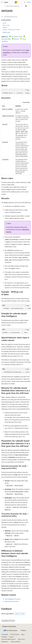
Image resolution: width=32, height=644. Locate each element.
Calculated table (6, 39)
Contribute (4, 637)
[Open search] (25, 2)
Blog (23, 634)
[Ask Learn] (26, 6)
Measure (17, 39)
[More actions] (29, 6)
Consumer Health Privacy (8, 639)
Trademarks (4, 642)
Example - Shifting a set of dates (11, 30)
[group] (16, 93)
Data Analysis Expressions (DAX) (13, 6)
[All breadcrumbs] (3, 6)
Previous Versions (15, 634)
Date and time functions (12, 601)
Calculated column (17, 37)
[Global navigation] (2, 2)
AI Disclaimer (5, 634)
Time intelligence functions (13, 599)
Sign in (29, 2)
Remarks (5, 27)
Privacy (11, 637)
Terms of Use (21, 639)
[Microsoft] (16, 2)
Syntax (4, 23)
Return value (6, 25)
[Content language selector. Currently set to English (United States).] (9, 626)
